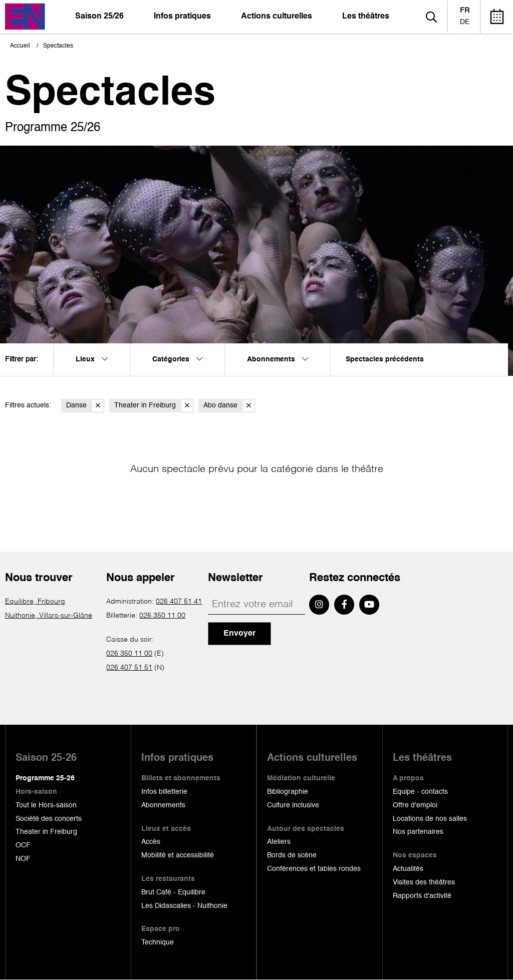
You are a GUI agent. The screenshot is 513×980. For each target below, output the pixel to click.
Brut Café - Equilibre (173, 892)
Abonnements (163, 805)
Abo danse (229, 406)
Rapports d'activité (422, 896)
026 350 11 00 (162, 616)
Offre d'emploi (415, 805)
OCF (23, 845)
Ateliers (279, 842)
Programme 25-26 (45, 778)
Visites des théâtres (424, 882)
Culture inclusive (293, 805)
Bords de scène (292, 855)
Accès (151, 842)
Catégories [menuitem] (177, 359)
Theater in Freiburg (154, 406)
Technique (158, 942)
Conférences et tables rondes (314, 869)
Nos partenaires (418, 832)
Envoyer (239, 634)
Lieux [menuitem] (92, 359)
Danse (85, 406)
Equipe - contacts (420, 792)
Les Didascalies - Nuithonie (184, 906)
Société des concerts (49, 819)
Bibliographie (288, 792)
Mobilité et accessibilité (178, 855)
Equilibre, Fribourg (35, 602)
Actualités (408, 869)
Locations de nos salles (430, 819)
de (465, 22)
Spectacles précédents (385, 359)
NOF (23, 859)
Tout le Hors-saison (46, 805)
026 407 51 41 (179, 602)
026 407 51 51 (129, 668)
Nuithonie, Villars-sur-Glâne (49, 616)
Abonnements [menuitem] (278, 359)
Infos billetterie (164, 792)
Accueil (20, 46)
